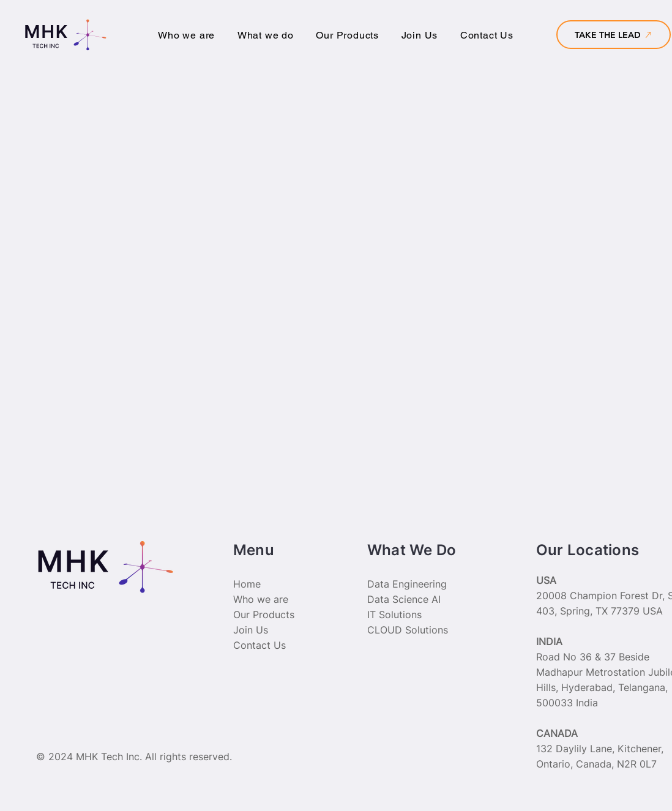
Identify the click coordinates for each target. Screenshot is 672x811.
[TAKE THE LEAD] (614, 35)
